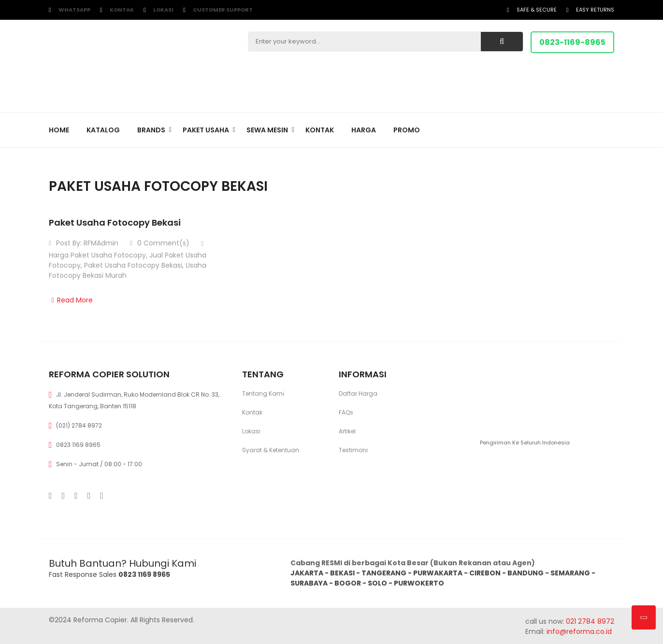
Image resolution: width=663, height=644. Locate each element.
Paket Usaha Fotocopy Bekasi (115, 222)
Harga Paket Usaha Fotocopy (97, 255)
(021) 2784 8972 (79, 425)
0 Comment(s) (160, 243)
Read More (71, 300)
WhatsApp (74, 10)
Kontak (122, 10)
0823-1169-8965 (572, 42)
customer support (223, 10)
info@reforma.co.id (578, 631)
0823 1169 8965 (78, 445)
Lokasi (163, 10)
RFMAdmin (101, 243)
